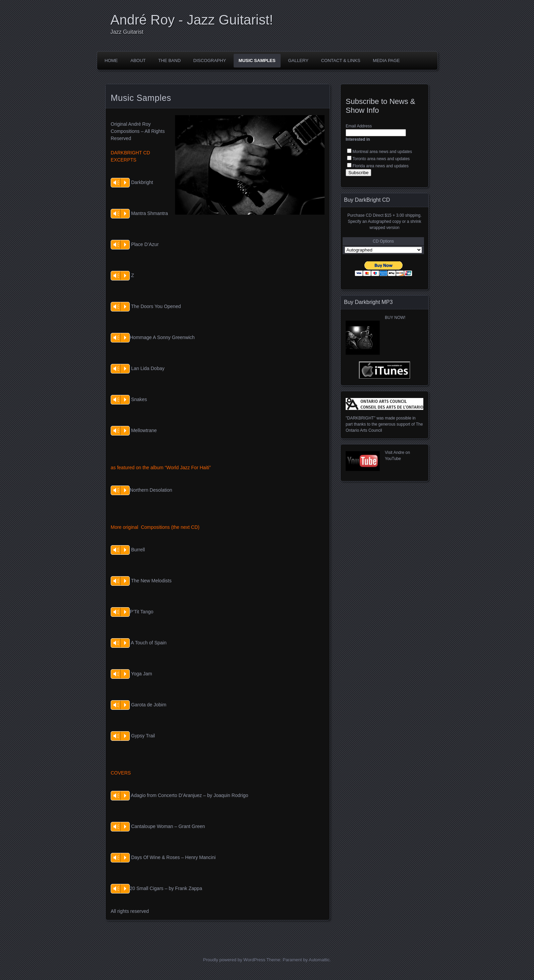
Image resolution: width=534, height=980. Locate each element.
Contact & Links (341, 60)
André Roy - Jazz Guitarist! (192, 20)
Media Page (386, 60)
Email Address (359, 126)
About (138, 60)
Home (111, 60)
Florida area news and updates (381, 166)
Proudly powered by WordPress (234, 960)
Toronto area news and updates (381, 159)
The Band (170, 60)
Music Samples (257, 60)
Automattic (319, 960)
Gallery (298, 60)
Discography (210, 60)
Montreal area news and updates (382, 152)
